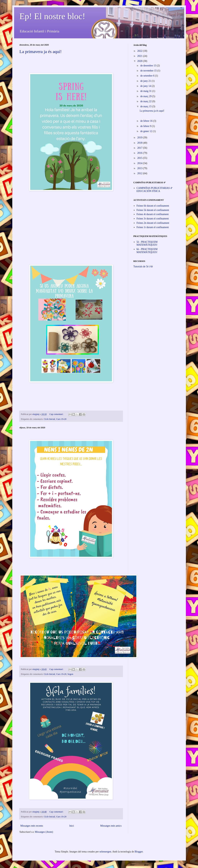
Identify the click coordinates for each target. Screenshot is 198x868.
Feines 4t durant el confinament (153, 214)
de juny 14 (146, 86)
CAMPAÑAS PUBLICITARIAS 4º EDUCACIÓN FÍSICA (155, 190)
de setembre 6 (148, 76)
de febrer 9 (146, 126)
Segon (70, 674)
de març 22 (146, 101)
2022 (140, 51)
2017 (140, 148)
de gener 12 (147, 131)
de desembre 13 (149, 66)
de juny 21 (146, 81)
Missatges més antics (111, 826)
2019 (140, 138)
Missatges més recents (32, 826)
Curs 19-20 (61, 419)
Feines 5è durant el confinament (153, 210)
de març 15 (146, 106)
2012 (140, 173)
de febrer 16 (147, 121)
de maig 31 (146, 91)
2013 (140, 168)
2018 (140, 143)
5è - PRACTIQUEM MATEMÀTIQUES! (147, 243)
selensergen (105, 852)
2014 (140, 163)
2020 (140, 61)
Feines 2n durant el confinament (153, 223)
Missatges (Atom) (44, 832)
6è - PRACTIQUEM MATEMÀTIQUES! (147, 251)
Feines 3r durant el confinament (153, 219)
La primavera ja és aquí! (41, 52)
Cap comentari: (57, 414)
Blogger (139, 852)
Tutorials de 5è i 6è (143, 267)
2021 (140, 56)
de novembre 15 (149, 71)
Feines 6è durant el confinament (153, 206)
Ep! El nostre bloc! (52, 16)
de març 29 (146, 96)
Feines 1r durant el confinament (153, 227)
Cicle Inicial (49, 419)
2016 (140, 153)
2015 (140, 158)
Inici (72, 826)
